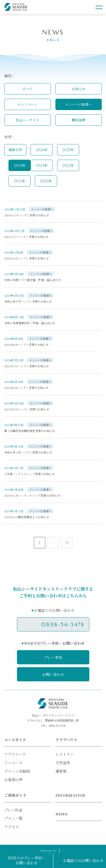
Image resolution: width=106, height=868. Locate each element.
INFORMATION (70, 795)
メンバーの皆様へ (78, 104)
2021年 (20, 181)
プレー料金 (13, 810)
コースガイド (15, 740)
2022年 (68, 165)
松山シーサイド (28, 120)
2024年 (20, 165)
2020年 (46, 181)
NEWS (61, 814)
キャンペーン (27, 104)
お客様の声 (13, 780)
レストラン (65, 754)
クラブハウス (66, 740)
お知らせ (79, 89)
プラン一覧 (13, 818)
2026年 (42, 150)
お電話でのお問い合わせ (83, 860)
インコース (13, 763)
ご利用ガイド (15, 795)
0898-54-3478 (63, 624)
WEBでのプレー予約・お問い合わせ (27, 860)
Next (67, 542)
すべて (27, 89)
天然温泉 (63, 763)
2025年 (68, 150)
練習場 (61, 771)
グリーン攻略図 (17, 771)
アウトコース (15, 754)
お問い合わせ (53, 674)
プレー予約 (53, 657)
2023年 (42, 165)
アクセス (12, 827)
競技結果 (79, 120)
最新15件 (15, 150)
